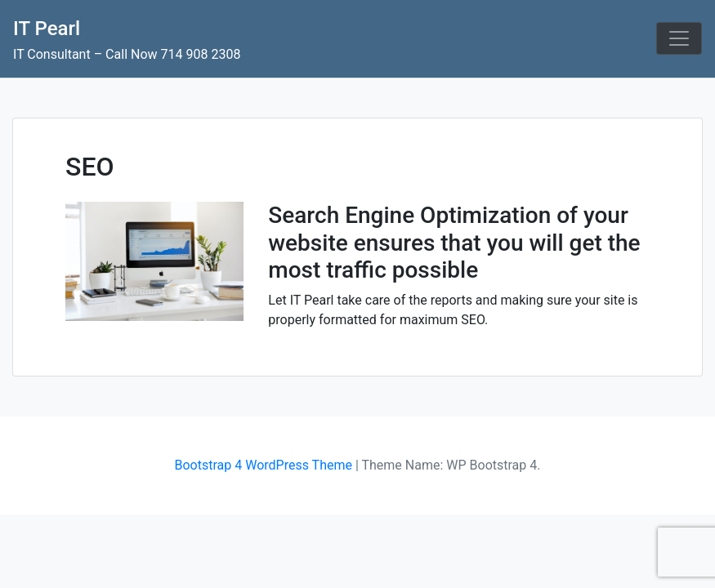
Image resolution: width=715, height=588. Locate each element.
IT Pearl (47, 29)
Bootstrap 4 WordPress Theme (264, 465)
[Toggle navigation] (679, 38)
